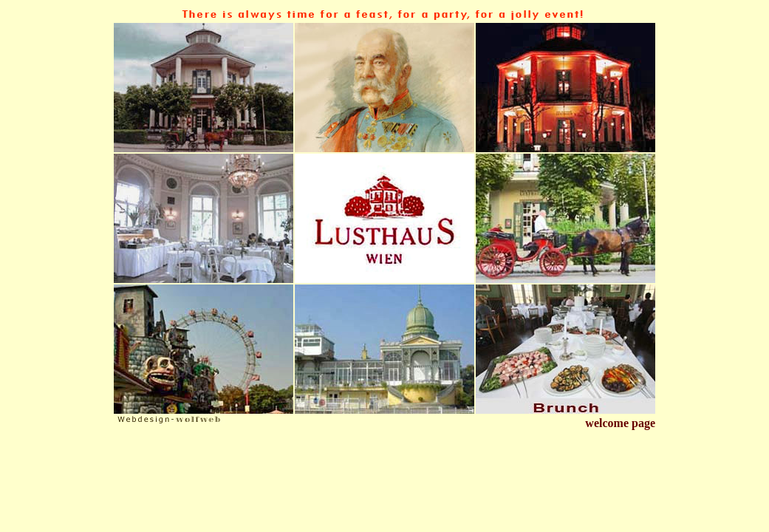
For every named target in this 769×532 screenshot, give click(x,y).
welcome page (620, 423)
